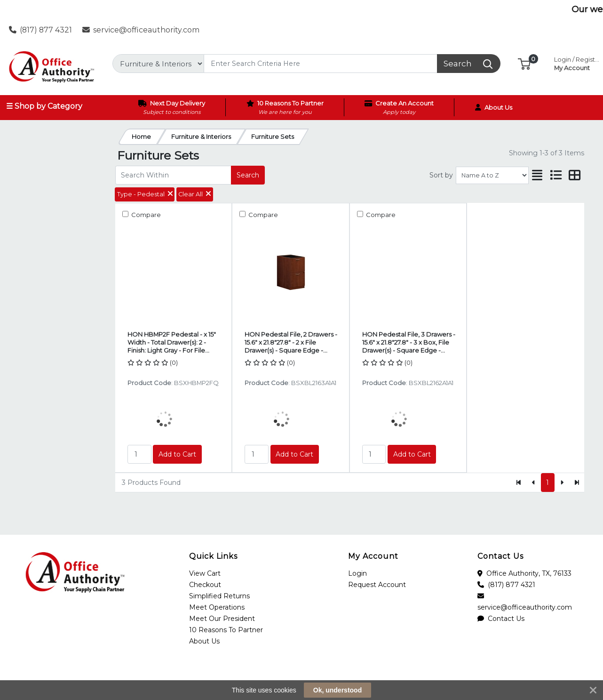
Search (248, 175)
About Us (204, 641)
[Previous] (534, 483)
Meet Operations (217, 607)
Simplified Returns (219, 596)
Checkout (205, 585)
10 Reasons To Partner (226, 630)
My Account (578, 63)
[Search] (321, 64)
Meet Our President (222, 619)
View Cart (205, 573)
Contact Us (501, 619)
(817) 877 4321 (41, 30)
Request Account (377, 585)
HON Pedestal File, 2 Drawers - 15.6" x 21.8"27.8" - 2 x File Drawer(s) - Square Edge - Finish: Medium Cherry (291, 343)
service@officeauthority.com (141, 30)
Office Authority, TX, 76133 (524, 573)
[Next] (562, 483)
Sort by (441, 175)
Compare (145, 215)
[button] (524, 63)
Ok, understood (337, 690)
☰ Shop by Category (44, 106)
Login (357, 573)
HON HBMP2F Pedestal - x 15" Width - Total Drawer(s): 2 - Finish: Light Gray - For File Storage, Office (172, 343)
